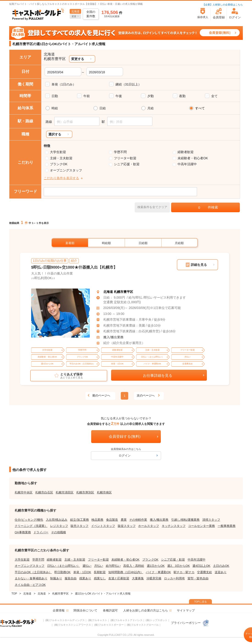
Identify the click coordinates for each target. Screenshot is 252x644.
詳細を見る (199, 265)
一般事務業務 (227, 526)
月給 (151, 108)
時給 (55, 108)
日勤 (55, 96)
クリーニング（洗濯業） (31, 526)
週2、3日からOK (178, 566)
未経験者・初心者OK (193, 158)
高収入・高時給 (134, 566)
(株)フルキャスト (98, 620)
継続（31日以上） (129, 84)
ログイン (125, 455)
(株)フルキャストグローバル (143, 625)
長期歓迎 (100, 572)
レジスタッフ (59, 526)
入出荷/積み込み (57, 520)
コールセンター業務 (201, 526)
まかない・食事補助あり (31, 578)
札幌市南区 (104, 492)
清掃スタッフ (211, 520)
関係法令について (85, 610)
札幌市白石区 (44, 492)
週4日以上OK (201, 566)
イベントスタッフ (103, 526)
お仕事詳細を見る (158, 376)
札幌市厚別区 (85, 492)
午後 (119, 96)
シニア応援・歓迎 (127, 164)
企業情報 (59, 610)
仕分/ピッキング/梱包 (29, 520)
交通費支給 (204, 572)
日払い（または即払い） (64, 566)
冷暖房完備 (154, 578)
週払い (87, 566)
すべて (200, 108)
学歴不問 (120, 152)
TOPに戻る (200, 602)
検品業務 (97, 520)
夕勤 (151, 96)
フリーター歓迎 (125, 158)
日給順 (143, 243)
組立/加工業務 (79, 520)
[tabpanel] (60, 313)
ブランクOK (59, 164)
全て (214, 96)
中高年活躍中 (187, 164)
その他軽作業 (138, 520)
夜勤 (182, 96)
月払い (99, 566)
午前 (87, 96)
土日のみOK (221, 566)
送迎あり (221, 572)
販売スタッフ (79, 526)
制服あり (56, 578)
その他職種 (59, 532)
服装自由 (71, 578)
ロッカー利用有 (174, 578)
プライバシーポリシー (190, 623)
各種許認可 (110, 610)
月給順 (179, 243)
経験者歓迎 (186, 152)
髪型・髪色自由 (198, 578)
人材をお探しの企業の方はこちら (146, 610)
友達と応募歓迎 (119, 578)
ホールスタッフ (149, 526)
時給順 (106, 243)
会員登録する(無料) (125, 436)
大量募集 (138, 578)
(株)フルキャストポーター (109, 625)
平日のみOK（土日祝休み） (33, 572)
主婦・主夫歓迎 (61, 158)
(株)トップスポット (157, 620)
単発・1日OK (82, 572)
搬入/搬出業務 (113, 337)
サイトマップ (186, 610)
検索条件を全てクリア (152, 207)
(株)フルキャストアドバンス (126, 620)
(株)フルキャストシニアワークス (73, 625)
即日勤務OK (62, 572)
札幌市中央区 (24, 492)
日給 (103, 108)
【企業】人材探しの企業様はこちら (223, 5)
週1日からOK (156, 566)
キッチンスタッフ (174, 526)
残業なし (100, 578)
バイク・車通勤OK (158, 572)
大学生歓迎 (58, 152)
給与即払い (113, 566)
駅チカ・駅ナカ (184, 572)
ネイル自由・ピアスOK (30, 585)
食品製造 (112, 520)
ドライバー (41, 532)
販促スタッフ (127, 526)
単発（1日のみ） (64, 84)
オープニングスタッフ (66, 170)
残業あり (85, 578)
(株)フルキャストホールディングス (65, 620)
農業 (124, 520)
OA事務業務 (23, 532)
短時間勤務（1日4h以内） (126, 572)
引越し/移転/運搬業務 (185, 520)
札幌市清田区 (65, 492)
